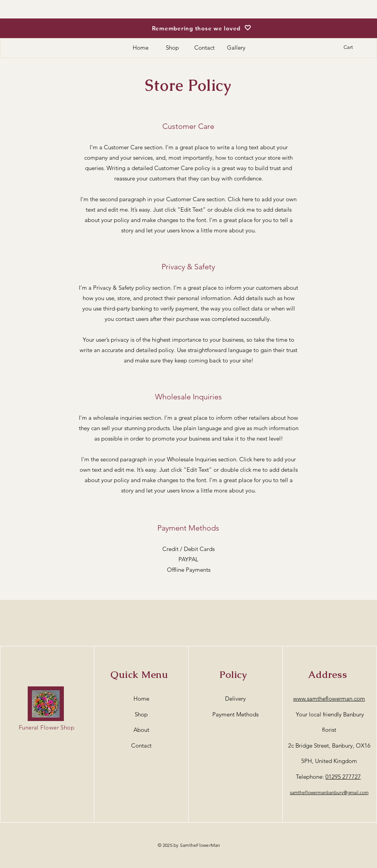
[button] (352, 47)
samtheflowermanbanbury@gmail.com (329, 792)
